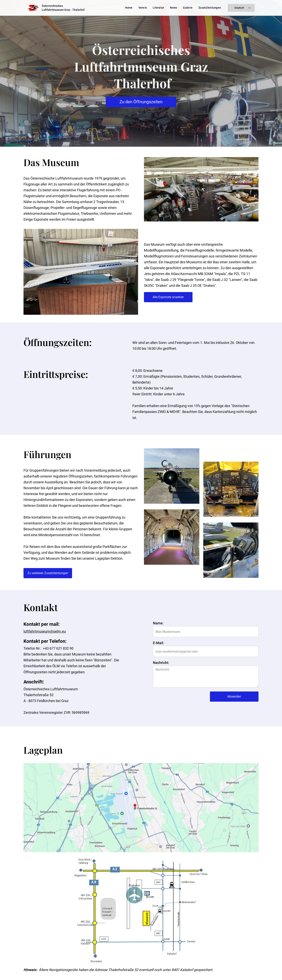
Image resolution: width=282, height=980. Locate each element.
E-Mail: (159, 643)
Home (129, 8)
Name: (158, 623)
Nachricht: (161, 663)
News (174, 8)
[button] (241, 8)
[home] (56, 8)
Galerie (188, 8)
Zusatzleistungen (210, 8)
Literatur (158, 8)
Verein (143, 8)
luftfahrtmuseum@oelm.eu (45, 631)
